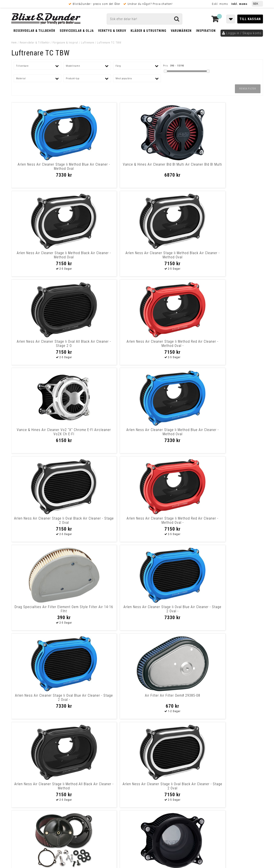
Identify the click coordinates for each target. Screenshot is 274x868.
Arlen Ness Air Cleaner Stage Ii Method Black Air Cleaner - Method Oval (169, 169)
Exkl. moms (220, 4)
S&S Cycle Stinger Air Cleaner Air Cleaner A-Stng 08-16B (232, 698)
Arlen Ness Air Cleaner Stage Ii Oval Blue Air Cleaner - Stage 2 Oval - (233, 346)
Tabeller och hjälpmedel (38, 757)
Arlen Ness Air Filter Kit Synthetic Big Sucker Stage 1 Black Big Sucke (233, 523)
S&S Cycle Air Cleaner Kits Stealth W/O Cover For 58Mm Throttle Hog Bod (42, 523)
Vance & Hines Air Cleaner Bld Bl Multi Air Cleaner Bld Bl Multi (105, 166)
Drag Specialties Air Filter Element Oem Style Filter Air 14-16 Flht (169, 346)
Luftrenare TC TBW (109, 43)
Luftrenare (88, 43)
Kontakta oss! (88, 755)
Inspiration (206, 31)
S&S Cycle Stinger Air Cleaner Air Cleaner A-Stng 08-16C (105, 609)
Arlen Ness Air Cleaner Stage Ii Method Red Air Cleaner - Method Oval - (105, 257)
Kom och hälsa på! (90, 783)
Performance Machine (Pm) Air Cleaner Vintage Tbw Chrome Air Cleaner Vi (169, 611)
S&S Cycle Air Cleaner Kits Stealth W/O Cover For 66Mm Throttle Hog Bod (42, 700)
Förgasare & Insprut (65, 43)
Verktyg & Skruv (112, 31)
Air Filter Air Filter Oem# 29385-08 (105, 430)
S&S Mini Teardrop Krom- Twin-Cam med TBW (169, 520)
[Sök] (145, 19)
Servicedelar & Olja (77, 31)
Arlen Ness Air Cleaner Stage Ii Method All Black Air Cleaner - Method (169, 434)
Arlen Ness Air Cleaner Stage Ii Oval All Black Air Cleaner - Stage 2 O (42, 257)
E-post (114, 761)
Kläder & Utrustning (148, 31)
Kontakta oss (234, 767)
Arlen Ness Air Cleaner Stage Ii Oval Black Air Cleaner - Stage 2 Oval (41, 346)
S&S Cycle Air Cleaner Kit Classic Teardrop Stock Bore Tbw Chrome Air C (233, 611)
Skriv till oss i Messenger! (194, 757)
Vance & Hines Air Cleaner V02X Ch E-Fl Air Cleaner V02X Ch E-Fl (169, 698)
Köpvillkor (19, 811)
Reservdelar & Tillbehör (34, 31)
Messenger (137, 761)
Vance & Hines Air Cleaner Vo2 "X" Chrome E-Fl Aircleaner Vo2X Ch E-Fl (169, 257)
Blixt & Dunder (235, 761)
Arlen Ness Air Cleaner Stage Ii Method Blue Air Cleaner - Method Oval (41, 169)
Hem (14, 43)
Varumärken (181, 31)
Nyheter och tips (38, 768)
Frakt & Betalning (24, 806)
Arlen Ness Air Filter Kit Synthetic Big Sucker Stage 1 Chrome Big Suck (105, 700)
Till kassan (250, 19)
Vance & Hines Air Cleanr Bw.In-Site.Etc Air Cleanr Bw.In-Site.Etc (105, 520)
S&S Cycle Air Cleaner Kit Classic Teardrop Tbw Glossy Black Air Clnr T (42, 611)
